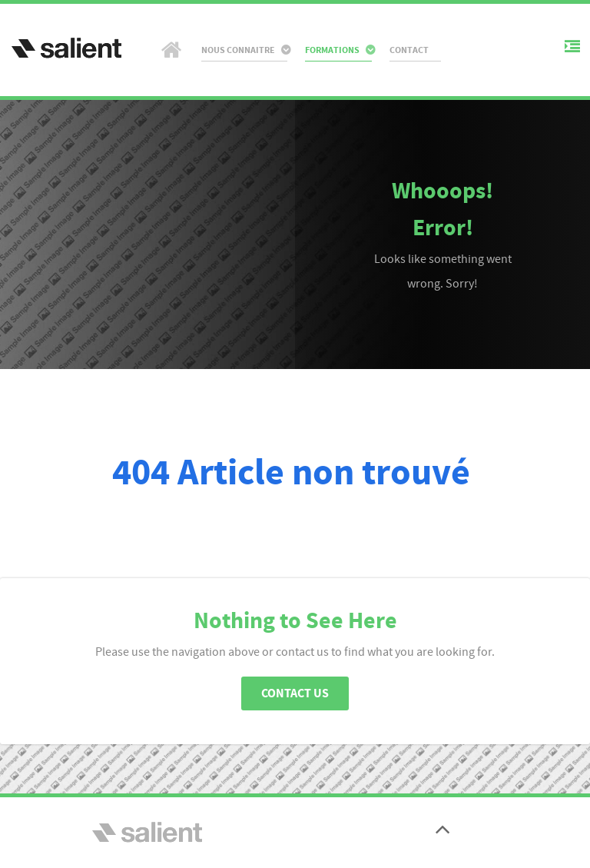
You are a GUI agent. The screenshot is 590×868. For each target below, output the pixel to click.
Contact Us (295, 693)
